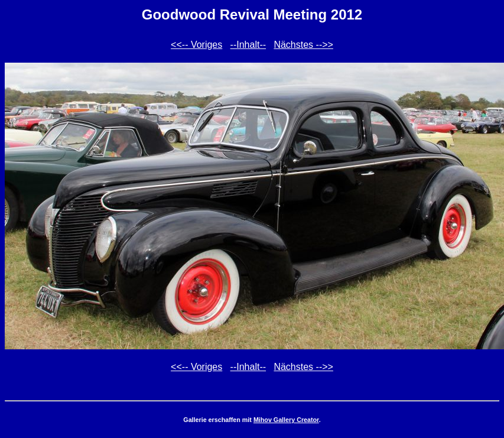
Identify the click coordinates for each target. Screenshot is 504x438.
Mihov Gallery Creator (286, 420)
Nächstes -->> (303, 45)
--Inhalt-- (248, 45)
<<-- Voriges (196, 45)
